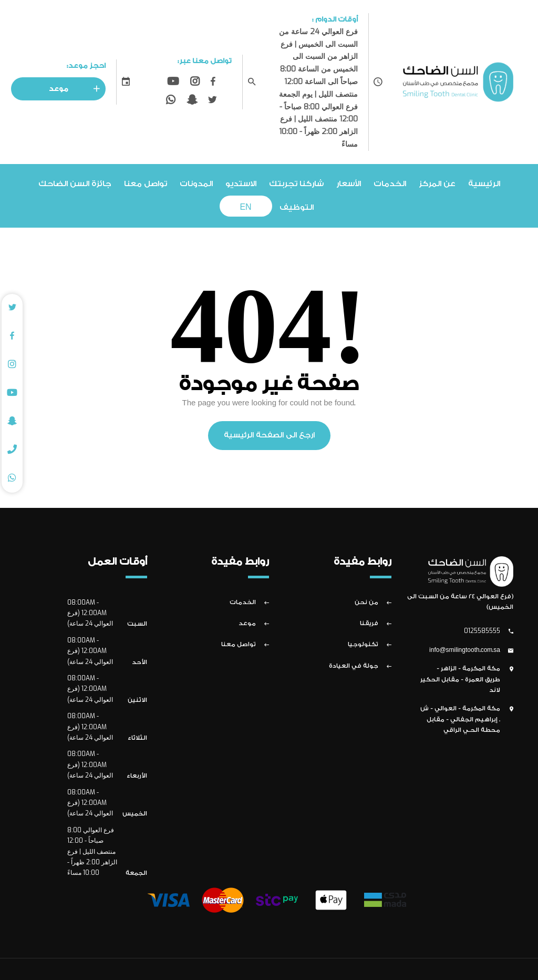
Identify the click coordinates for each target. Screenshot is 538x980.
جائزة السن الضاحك (75, 184)
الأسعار (349, 184)
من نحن (366, 603)
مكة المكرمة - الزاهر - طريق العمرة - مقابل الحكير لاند (460, 679)
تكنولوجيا (363, 645)
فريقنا (369, 624)
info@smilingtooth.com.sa (465, 650)
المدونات (196, 184)
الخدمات (390, 184)
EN (245, 207)
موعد (77, 89)
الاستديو (241, 184)
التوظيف (297, 207)
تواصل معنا (146, 184)
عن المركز (437, 184)
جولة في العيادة (354, 666)
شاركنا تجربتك (296, 184)
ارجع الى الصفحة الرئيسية (269, 435)
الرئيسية (484, 184)
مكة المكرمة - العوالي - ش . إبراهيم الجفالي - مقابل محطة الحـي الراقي (460, 719)
